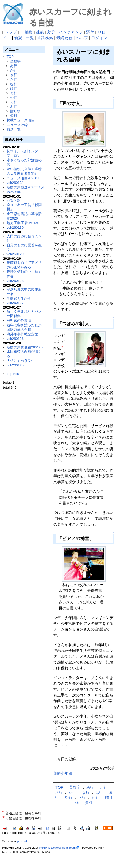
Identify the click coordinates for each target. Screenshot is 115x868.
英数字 (15, 61)
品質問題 (14, 200)
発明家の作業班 (19, 320)
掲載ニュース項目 (21, 120)
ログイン (99, 38)
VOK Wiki (14, 192)
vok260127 (15, 303)
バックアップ (71, 32)
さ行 (14, 75)
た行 (14, 79)
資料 (14, 116)
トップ (11, 32)
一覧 (30, 38)
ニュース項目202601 (23, 178)
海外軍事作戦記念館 (22, 334)
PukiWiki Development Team (59, 848)
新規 (18, 38)
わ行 (14, 107)
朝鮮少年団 (63, 773)
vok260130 (15, 227)
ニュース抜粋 (17, 125)
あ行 (14, 66)
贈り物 (15, 111)
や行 (14, 97)
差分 (51, 32)
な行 (14, 84)
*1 (81, 150)
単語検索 (45, 38)
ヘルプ (82, 38)
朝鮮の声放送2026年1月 (25, 187)
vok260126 (15, 339)
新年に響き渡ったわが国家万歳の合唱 (24, 327)
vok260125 (15, 365)
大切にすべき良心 (21, 361)
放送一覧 (14, 129)
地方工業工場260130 (23, 223)
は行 (14, 89)
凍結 (40, 32)
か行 (14, 70)
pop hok (13, 374)
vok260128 (15, 281)
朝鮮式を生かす (19, 298)
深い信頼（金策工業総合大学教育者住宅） (24, 171)
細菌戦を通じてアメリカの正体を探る (24, 265)
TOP (10, 57)
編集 (29, 32)
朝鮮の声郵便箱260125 (25, 347)
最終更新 (64, 38)
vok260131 (15, 183)
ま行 (14, 93)
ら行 (14, 102)
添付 (90, 32)
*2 (62, 347)
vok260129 (15, 254)
